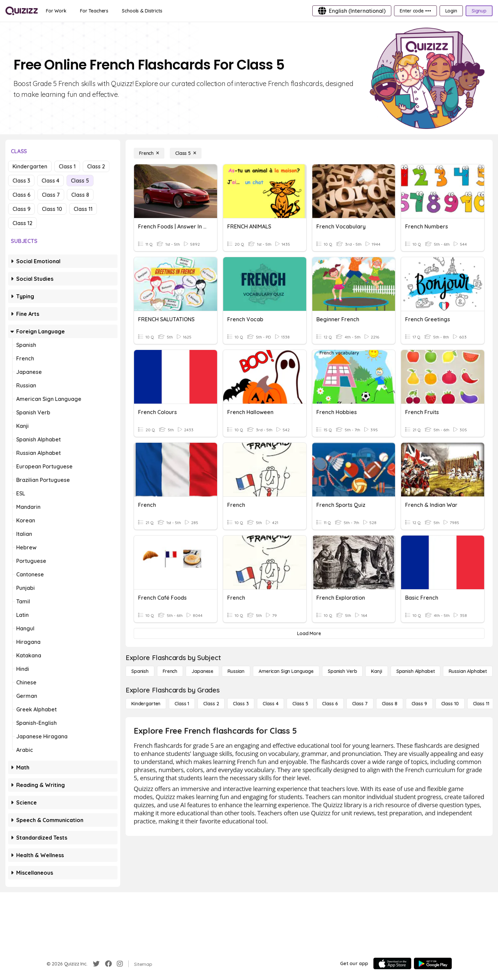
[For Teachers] (94, 11)
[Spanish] (140, 671)
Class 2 (96, 166)
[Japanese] (202, 671)
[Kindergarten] (146, 704)
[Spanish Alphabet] (416, 671)
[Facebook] (108, 964)
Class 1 (67, 166)
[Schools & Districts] (142, 11)
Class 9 (21, 209)
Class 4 (50, 181)
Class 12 (22, 223)
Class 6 (21, 195)
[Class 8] (390, 704)
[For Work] (56, 11)
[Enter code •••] (415, 11)
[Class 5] (186, 153)
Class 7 (51, 195)
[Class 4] (270, 704)
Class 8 (80, 195)
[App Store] (392, 963)
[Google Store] (433, 963)
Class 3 (21, 181)
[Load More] (309, 633)
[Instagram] (120, 964)
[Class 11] (481, 704)
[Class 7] (360, 704)
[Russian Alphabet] (468, 671)
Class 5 (80, 181)
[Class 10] (450, 704)
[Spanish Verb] (342, 671)
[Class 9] (419, 704)
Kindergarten (30, 166)
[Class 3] (241, 704)
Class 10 (52, 209)
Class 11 (83, 209)
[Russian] (236, 671)
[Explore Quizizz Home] (22, 11)
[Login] (451, 11)
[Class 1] (182, 704)
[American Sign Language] (286, 671)
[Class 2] (211, 704)
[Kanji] (376, 671)
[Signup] (479, 11)
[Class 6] (330, 704)
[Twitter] (96, 964)
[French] (149, 153)
